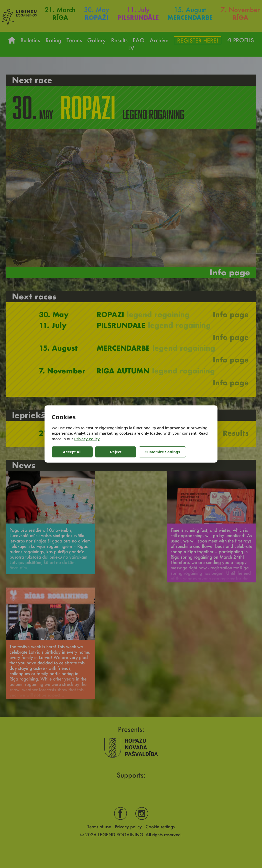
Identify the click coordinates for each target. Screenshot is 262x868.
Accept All (72, 452)
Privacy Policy (87, 439)
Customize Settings (162, 452)
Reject (116, 452)
